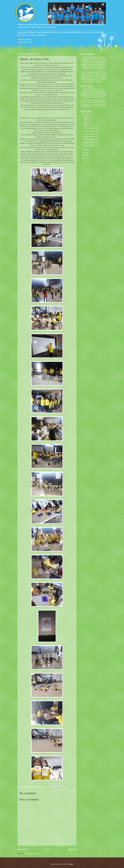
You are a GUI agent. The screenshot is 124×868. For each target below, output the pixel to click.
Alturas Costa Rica (25, 40)
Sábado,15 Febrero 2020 (91, 137)
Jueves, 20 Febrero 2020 (91, 134)
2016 (84, 159)
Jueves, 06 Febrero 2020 (91, 145)
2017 (84, 156)
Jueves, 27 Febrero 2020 (91, 128)
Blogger (71, 864)
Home (47, 849)
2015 (84, 161)
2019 (84, 150)
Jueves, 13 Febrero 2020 (91, 140)
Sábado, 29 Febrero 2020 (91, 125)
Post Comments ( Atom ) (32, 854)
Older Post (72, 849)
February (87, 123)
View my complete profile (25, 42)
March (86, 120)
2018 (84, 153)
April (85, 117)
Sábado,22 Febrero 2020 (91, 131)
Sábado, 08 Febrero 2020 (91, 142)
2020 (84, 115)
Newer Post (22, 849)
